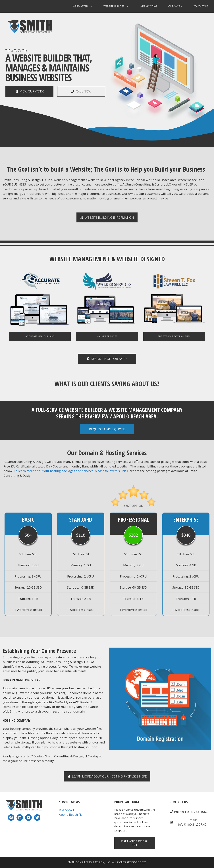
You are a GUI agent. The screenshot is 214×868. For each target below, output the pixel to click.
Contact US (201, 6)
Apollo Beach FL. (71, 815)
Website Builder (119, 6)
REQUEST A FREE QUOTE (107, 429)
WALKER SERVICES (107, 336)
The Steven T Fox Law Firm (174, 336)
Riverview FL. (68, 810)
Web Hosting (149, 6)
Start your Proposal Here (135, 843)
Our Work (175, 6)
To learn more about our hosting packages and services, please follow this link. (70, 471)
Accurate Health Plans (40, 336)
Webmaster (85, 6)
